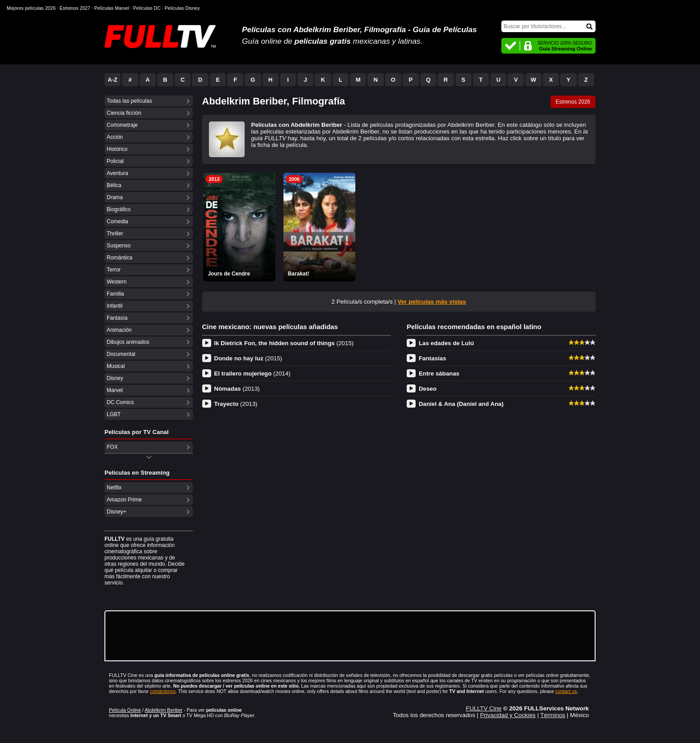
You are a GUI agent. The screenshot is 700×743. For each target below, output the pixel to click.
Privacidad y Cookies (508, 715)
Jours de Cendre (229, 274)
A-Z (112, 80)
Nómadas (237, 389)
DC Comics (120, 402)
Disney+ (117, 512)
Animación (119, 330)
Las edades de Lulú (446, 343)
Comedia (117, 221)
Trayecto (236, 404)
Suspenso (119, 246)
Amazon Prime (124, 500)
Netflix (114, 488)
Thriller (115, 234)
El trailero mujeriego (252, 374)
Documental (121, 354)
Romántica (119, 258)
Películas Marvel (112, 8)
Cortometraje (122, 125)
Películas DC (147, 8)
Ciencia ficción (124, 113)
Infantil (115, 306)
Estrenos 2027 (75, 8)
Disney (115, 378)
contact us (566, 691)
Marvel (115, 390)
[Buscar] (548, 26)
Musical (116, 366)
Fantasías (433, 358)
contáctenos (163, 691)
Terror (114, 270)
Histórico (117, 149)
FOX (112, 447)
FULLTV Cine (483, 708)
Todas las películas (129, 101)
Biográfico (119, 209)
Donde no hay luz (248, 358)
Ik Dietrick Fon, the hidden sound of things (284, 343)
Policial (115, 161)
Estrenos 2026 (573, 102)
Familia (115, 294)
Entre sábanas (439, 374)
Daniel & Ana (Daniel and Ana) (461, 404)
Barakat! (299, 274)
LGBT (114, 414)
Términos (553, 715)
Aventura (117, 173)
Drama (115, 197)
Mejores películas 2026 (31, 8)
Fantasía (117, 318)
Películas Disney (182, 8)
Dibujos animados (128, 342)
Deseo (428, 389)
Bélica (114, 185)
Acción (115, 137)
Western (117, 282)
